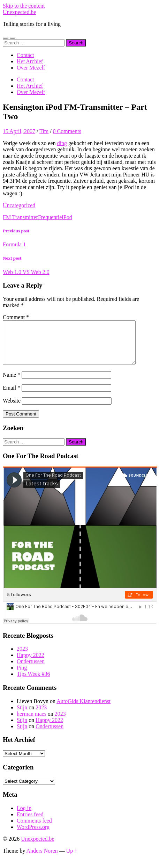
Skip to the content (24, 6)
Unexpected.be (20, 12)
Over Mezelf (31, 68)
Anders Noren (42, 859)
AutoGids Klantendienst (83, 710)
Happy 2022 (31, 663)
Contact (25, 55)
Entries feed (30, 823)
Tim (44, 131)
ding (62, 143)
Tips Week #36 (33, 682)
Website (12, 409)
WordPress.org (33, 835)
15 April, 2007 (19, 131)
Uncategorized (19, 205)
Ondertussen (31, 670)
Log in (24, 816)
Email (12, 396)
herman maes (32, 722)
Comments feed (34, 829)
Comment (16, 317)
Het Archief (30, 61)
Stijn (22, 716)
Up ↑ (72, 859)
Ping (22, 676)
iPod (67, 217)
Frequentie (50, 217)
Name (12, 383)
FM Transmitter (20, 217)
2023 (22, 657)
